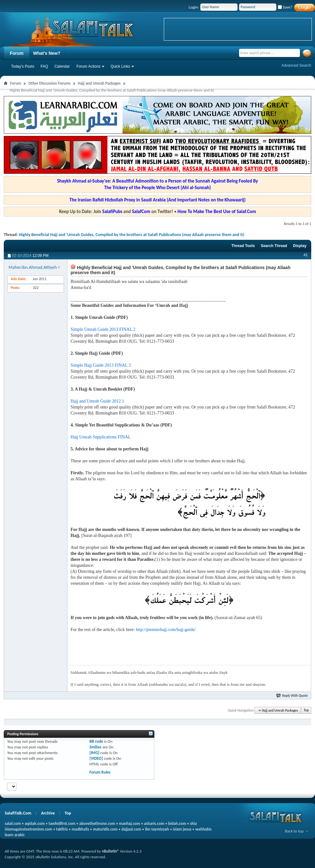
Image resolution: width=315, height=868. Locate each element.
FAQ (44, 66)
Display (300, 246)
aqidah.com (34, 823)
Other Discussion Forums (49, 83)
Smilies (95, 747)
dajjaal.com (131, 829)
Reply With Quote (292, 696)
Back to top (294, 831)
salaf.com (13, 823)
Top (306, 710)
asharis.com (154, 823)
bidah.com (177, 823)
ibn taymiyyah (157, 829)
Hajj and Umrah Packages (99, 83)
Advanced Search (296, 65)
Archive (48, 813)
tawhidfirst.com (62, 823)
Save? (285, 7)
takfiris (62, 829)
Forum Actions (88, 66)
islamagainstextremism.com (29, 829)
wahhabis (203, 829)
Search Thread (274, 246)
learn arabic (15, 835)
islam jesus (182, 829)
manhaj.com (130, 823)
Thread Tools (243, 246)
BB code (96, 741)
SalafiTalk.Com (18, 813)
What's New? (47, 53)
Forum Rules (100, 772)
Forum (17, 53)
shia (193, 823)
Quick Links (120, 66)
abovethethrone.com (97, 823)
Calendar (62, 66)
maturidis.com (105, 829)
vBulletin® (110, 851)
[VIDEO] (96, 758)
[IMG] (94, 753)
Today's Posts (23, 66)
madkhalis (80, 829)
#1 (306, 255)
